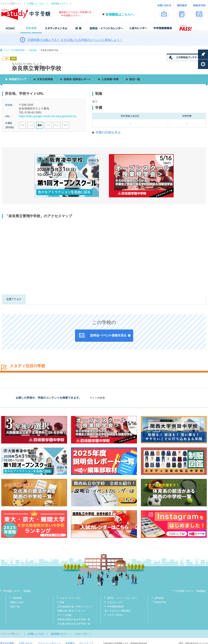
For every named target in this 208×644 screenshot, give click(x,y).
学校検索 (33, 50)
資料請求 (159, 598)
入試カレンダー (115, 602)
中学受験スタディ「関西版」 (18, 591)
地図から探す (17, 602)
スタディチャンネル (70, 598)
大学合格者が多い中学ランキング (75, 607)
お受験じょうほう (36, 4)
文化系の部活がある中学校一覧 (74, 624)
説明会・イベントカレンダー (122, 598)
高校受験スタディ (59, 4)
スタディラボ (81, 634)
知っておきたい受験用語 (118, 611)
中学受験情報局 (115, 607)
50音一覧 (15, 607)
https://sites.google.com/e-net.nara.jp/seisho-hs (48, 116)
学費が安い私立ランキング (71, 611)
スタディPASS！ (116, 615)
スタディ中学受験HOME (14, 50)
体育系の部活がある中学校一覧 (74, 619)
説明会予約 (160, 602)
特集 (62, 602)
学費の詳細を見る (108, 132)
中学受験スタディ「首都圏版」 (192, 591)
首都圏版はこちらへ (120, 14)
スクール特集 (64, 615)
